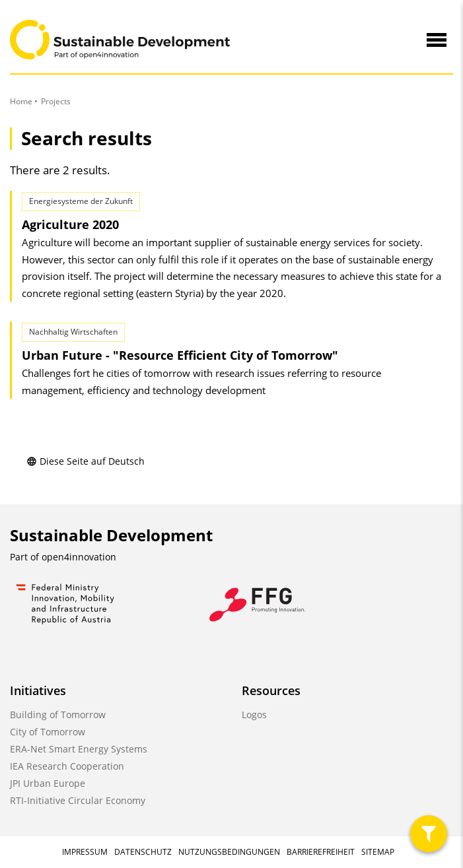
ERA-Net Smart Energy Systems (79, 749)
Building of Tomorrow (58, 715)
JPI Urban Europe (48, 783)
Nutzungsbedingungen (229, 852)
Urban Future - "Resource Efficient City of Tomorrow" (180, 355)
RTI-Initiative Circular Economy (78, 800)
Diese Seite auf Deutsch (86, 461)
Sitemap (378, 852)
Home (21, 101)
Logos (254, 715)
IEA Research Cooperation (67, 766)
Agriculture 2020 (70, 224)
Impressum (85, 852)
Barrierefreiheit (321, 852)
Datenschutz (143, 852)
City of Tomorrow (48, 732)
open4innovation (79, 557)
